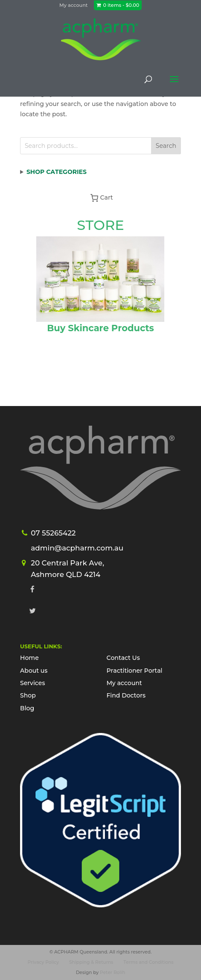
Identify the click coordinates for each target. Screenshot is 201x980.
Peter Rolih (112, 973)
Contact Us (123, 658)
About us (34, 671)
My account (73, 5)
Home (29, 658)
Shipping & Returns (91, 962)
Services (32, 683)
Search (166, 146)
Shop (28, 695)
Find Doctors (126, 695)
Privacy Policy (44, 962)
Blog (27, 708)
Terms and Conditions (148, 962)
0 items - (121, 5)
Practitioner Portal (134, 671)
